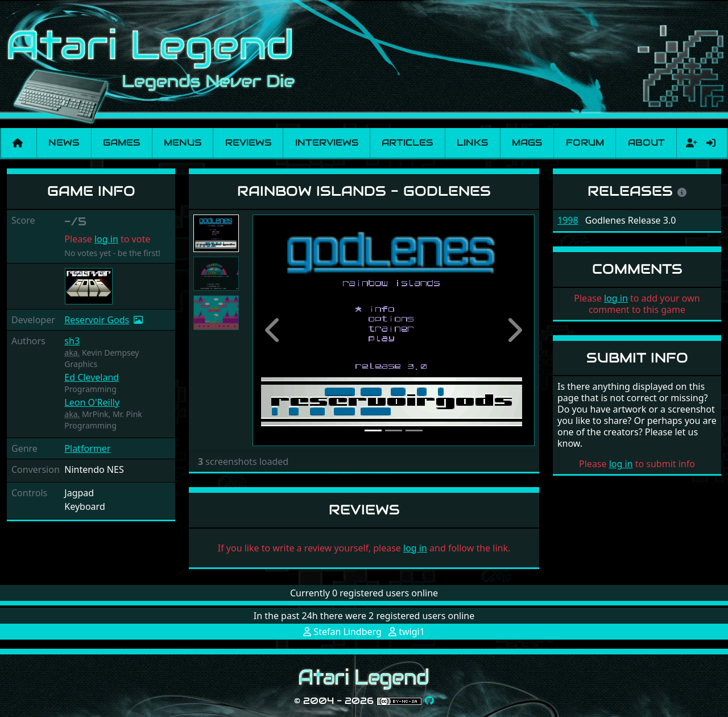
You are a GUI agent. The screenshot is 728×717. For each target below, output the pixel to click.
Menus (183, 143)
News (64, 143)
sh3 (72, 341)
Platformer (87, 448)
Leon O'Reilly (92, 402)
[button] (274, 330)
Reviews (248, 143)
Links (472, 143)
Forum (585, 143)
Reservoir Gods (97, 320)
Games (121, 143)
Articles (407, 143)
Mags (527, 143)
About (646, 143)
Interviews (327, 143)
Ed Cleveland (92, 377)
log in (106, 239)
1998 (568, 220)
